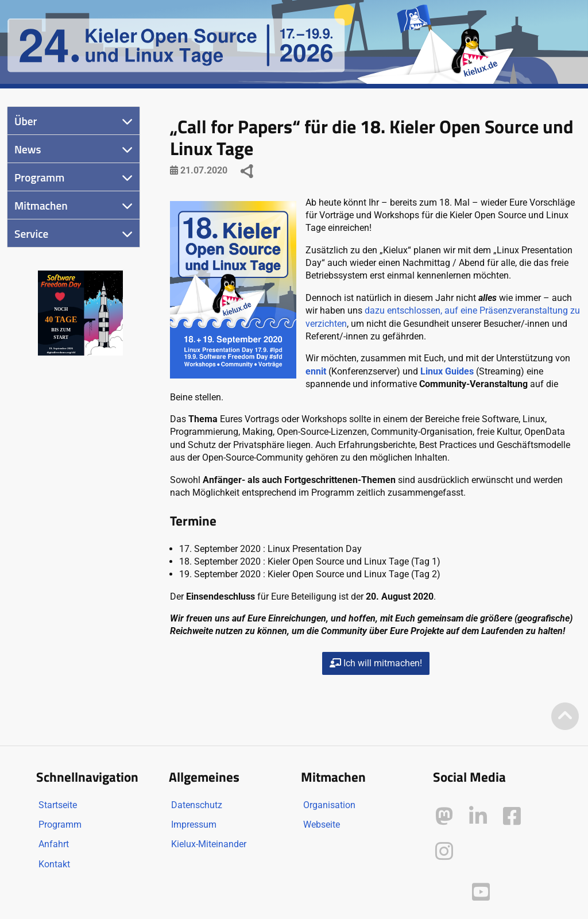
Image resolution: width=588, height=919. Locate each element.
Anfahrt (54, 844)
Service (31, 233)
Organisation (329, 805)
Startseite (58, 805)
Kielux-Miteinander (209, 844)
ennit (316, 371)
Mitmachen (41, 205)
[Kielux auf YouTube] (481, 892)
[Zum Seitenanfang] (565, 717)
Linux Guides (447, 371)
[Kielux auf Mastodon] (444, 816)
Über (26, 121)
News (28, 149)
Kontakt (54, 864)
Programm (39, 177)
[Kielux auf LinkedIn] (478, 816)
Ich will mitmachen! (376, 663)
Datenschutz (197, 805)
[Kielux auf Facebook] (512, 816)
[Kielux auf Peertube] (445, 889)
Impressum (194, 825)
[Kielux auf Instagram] (444, 852)
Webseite (322, 825)
